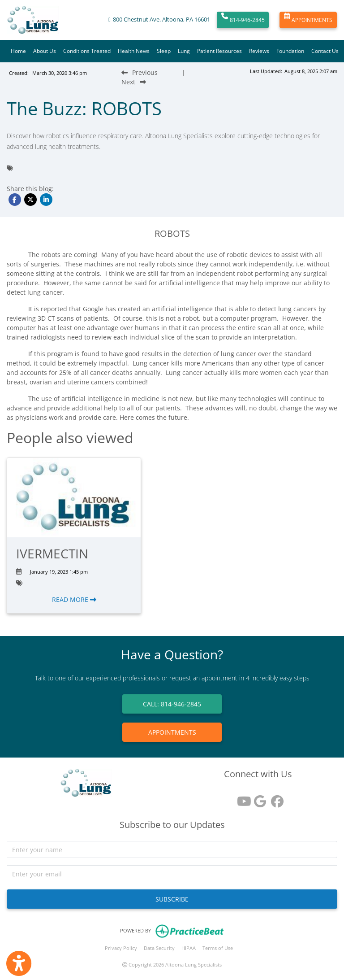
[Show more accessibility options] (19, 963)
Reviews (259, 51)
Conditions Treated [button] (87, 51)
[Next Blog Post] (134, 82)
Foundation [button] (290, 51)
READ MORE (74, 599)
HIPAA (189, 948)
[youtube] (241, 798)
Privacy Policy (121, 948)
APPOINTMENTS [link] (172, 732)
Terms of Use (218, 948)
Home (18, 51)
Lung (184, 51)
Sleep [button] (164, 51)
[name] (172, 849)
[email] (172, 874)
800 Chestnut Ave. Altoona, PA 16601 (161, 20)
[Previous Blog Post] (140, 72)
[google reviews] (258, 798)
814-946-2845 (243, 20)
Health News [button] (134, 51)
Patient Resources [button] (219, 51)
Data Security (159, 948)
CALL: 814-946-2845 (172, 704)
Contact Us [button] (325, 51)
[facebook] (275, 798)
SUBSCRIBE (172, 899)
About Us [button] (45, 51)
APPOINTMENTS (308, 20)
